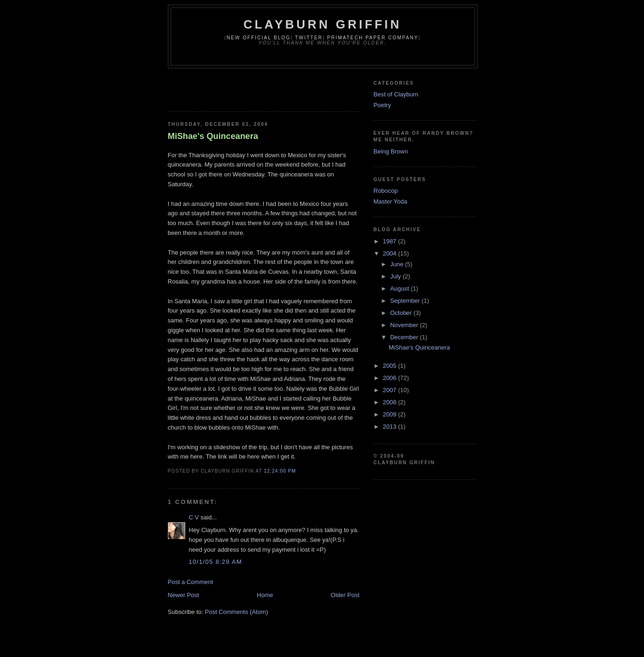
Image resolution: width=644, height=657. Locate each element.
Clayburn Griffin (323, 24)
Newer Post (184, 595)
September (406, 301)
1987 (391, 241)
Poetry (383, 105)
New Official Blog (258, 38)
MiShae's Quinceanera (213, 136)
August (400, 288)
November (405, 325)
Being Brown (391, 151)
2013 (391, 427)
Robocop (386, 191)
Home (265, 595)
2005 (391, 366)
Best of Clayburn (396, 94)
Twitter (309, 38)
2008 (391, 402)
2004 (391, 253)
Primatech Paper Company (373, 38)
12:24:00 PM (280, 471)
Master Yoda (391, 201)
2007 (391, 390)
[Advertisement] (277, 87)
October (402, 313)
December (405, 337)
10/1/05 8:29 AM (216, 562)
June (398, 264)
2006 (391, 378)
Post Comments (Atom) (236, 612)
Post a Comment (191, 582)
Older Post (345, 595)
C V (194, 517)
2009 (391, 414)
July (396, 276)
